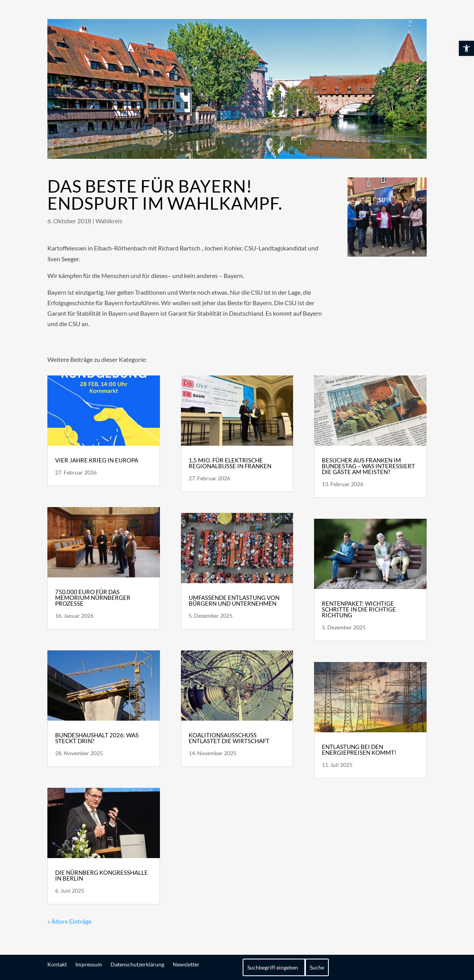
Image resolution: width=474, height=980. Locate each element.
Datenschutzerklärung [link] (137, 964)
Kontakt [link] (57, 964)
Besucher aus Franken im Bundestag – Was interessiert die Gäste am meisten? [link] (368, 466)
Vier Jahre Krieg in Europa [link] (97, 460)
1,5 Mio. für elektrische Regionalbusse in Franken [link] (230, 463)
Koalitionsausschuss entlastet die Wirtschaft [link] (229, 738)
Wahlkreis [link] (109, 221)
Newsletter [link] (186, 964)
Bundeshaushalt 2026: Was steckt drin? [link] (97, 738)
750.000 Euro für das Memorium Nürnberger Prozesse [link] (93, 598)
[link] (466, 48)
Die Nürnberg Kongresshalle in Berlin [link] (102, 875)
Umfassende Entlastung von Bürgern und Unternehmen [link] (234, 600)
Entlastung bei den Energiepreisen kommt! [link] (359, 750)
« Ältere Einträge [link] (69, 921)
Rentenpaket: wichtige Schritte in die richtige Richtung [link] (359, 609)
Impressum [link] (89, 964)
